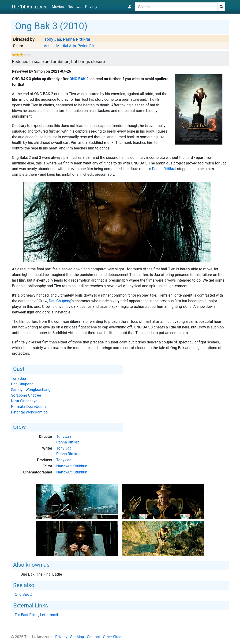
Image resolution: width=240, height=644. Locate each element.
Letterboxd (49, 615)
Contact (94, 637)
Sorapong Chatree (26, 395)
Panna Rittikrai (77, 39)
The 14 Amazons (29, 7)
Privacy (91, 7)
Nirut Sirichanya (24, 401)
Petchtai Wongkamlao (29, 412)
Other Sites (112, 637)
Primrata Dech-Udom (28, 407)
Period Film (87, 46)
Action (49, 46)
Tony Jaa (53, 39)
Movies (58, 7)
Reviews (74, 7)
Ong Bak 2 (79, 79)
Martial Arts (66, 46)
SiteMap (77, 637)
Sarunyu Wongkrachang (31, 390)
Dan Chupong (60, 301)
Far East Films (27, 615)
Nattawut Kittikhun (72, 466)
